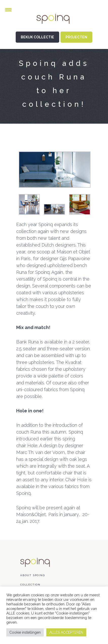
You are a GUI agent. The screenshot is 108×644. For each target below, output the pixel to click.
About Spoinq (33, 575)
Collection (30, 585)
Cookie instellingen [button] (25, 632)
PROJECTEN (76, 37)
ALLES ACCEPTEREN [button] (66, 632)
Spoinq (54, 23)
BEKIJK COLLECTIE (37, 37)
